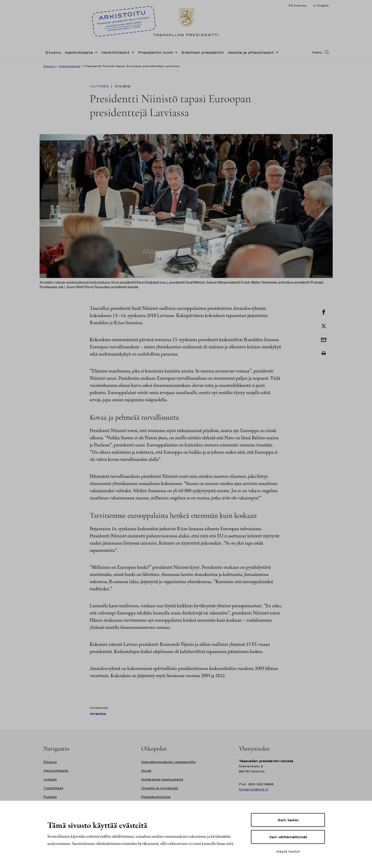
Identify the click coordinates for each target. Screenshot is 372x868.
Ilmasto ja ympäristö (160, 788)
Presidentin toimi (155, 52)
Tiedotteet (53, 788)
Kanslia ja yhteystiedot (251, 52)
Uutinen (100, 86)
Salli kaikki (288, 820)
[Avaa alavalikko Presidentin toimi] (175, 52)
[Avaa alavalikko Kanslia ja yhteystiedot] (276, 52)
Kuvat (146, 771)
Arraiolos (98, 714)
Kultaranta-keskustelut (162, 779)
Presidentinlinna (156, 797)
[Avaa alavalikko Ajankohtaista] (95, 52)
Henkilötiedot (115, 52)
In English (321, 5)
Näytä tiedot (288, 851)
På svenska (298, 5)
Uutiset (50, 779)
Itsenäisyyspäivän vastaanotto (169, 762)
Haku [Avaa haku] (317, 52)
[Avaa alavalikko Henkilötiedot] (132, 52)
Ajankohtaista (79, 52)
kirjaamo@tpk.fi (254, 789)
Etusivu (53, 52)
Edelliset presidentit (203, 52)
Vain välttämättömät (288, 837)
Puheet (50, 797)
